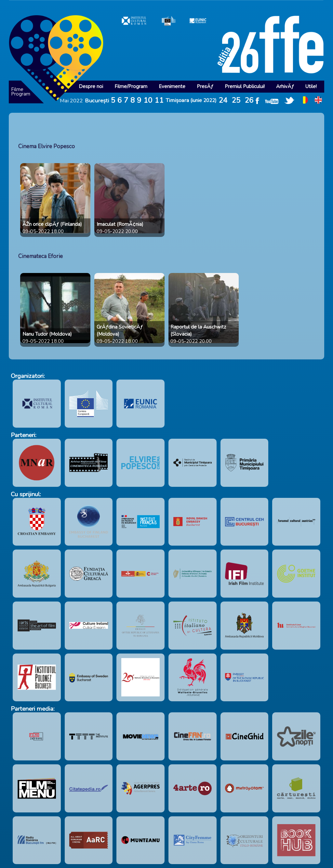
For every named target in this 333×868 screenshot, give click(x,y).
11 (159, 100)
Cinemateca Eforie (40, 256)
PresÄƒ (205, 86)
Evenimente (172, 86)
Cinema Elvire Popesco (47, 146)
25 (236, 100)
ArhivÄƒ (285, 86)
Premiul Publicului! (245, 86)
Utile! (311, 86)
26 (249, 100)
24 (223, 100)
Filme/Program (131, 86)
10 (148, 100)
